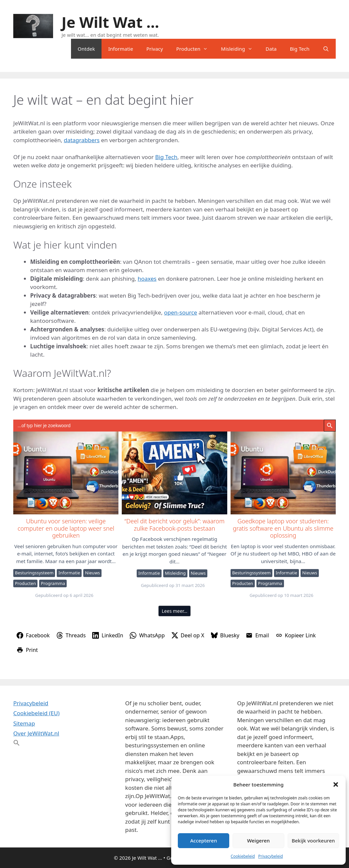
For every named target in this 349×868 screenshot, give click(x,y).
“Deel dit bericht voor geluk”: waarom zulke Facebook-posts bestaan (174, 473)
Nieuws (92, 573)
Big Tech (300, 49)
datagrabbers (82, 140)
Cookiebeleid (243, 856)
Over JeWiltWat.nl (36, 733)
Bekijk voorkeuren (313, 840)
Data (271, 49)
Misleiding (240, 49)
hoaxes (147, 279)
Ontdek (86, 49)
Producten (195, 49)
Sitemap (24, 723)
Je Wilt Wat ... (110, 22)
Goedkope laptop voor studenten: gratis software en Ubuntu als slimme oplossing (283, 473)
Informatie (121, 49)
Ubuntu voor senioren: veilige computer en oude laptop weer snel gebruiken (66, 473)
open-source (181, 312)
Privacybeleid (271, 856)
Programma (53, 583)
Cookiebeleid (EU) (36, 713)
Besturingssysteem (34, 573)
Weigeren (258, 840)
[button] (336, 784)
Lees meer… (175, 611)
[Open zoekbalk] (326, 49)
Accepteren (204, 840)
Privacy (155, 49)
